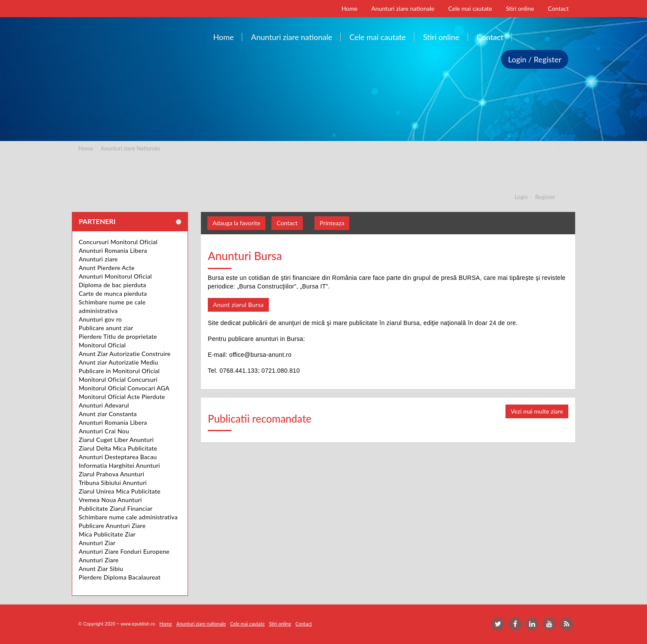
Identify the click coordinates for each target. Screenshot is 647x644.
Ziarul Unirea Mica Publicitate (120, 491)
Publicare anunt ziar (106, 328)
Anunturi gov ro (100, 319)
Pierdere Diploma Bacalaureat (120, 577)
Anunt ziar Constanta (108, 414)
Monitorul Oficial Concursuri (118, 379)
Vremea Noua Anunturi (110, 500)
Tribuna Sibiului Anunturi (113, 483)
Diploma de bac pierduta (112, 285)
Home (86, 148)
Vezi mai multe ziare (537, 411)
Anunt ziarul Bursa (238, 305)
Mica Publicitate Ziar (107, 534)
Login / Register (535, 59)
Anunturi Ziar (97, 543)
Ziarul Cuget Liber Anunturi (116, 440)
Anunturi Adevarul (104, 405)
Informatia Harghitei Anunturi (119, 465)
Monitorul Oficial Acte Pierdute (122, 397)
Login (522, 197)
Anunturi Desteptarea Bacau (118, 457)
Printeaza (332, 223)
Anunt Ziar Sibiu (101, 569)
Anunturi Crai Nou (104, 431)
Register (545, 197)
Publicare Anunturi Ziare (112, 526)
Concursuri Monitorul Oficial (118, 242)
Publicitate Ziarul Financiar (116, 508)
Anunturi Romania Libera (113, 250)
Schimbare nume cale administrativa (128, 517)
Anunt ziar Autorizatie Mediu (119, 362)
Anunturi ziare (98, 259)
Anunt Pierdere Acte (107, 268)
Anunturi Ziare (99, 560)
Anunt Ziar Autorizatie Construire (125, 354)
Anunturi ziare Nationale (131, 148)
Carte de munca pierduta (113, 293)
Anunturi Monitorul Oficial (115, 276)
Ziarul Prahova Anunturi (111, 474)
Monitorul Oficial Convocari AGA (124, 388)
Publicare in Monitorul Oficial (119, 371)
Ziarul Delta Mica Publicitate (118, 448)
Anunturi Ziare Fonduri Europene (124, 551)
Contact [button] (287, 223)
